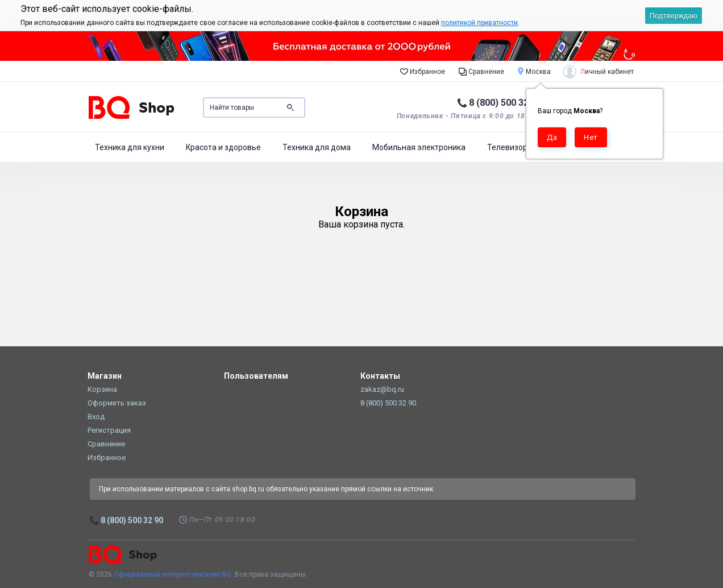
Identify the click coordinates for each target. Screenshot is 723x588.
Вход (96, 417)
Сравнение (481, 71)
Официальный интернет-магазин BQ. (173, 574)
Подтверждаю (674, 16)
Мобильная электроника (419, 147)
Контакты (380, 376)
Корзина (102, 389)
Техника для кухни (130, 147)
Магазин (105, 376)
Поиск (290, 107)
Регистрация (109, 430)
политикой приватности (479, 23)
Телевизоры (510, 147)
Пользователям (256, 376)
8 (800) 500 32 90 (505, 103)
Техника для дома (317, 147)
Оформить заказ (117, 403)
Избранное (423, 71)
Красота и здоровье (223, 147)
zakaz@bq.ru (382, 389)
